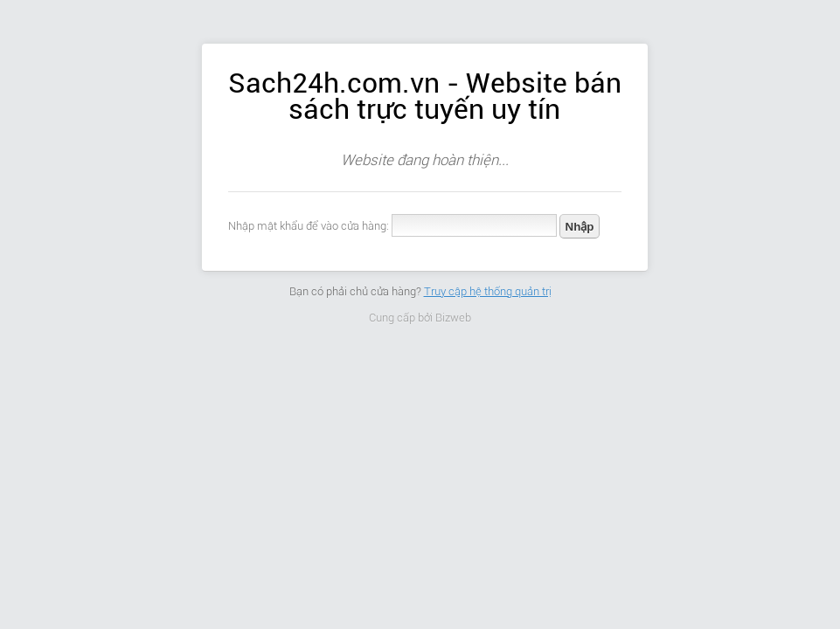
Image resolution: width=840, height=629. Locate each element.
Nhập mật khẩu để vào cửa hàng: (309, 226)
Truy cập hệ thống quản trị (488, 291)
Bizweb (453, 318)
